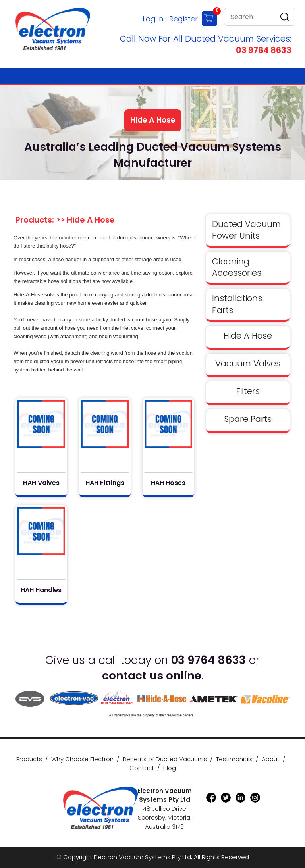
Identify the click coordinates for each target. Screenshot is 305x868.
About (271, 759)
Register (183, 19)
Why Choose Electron (82, 759)
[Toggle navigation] (278, 76)
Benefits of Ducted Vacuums (165, 759)
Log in (153, 19)
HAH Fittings (105, 483)
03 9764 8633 (264, 50)
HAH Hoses (168, 483)
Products (29, 759)
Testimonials (234, 759)
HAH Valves (41, 483)
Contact (142, 768)
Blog (170, 768)
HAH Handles (41, 590)
